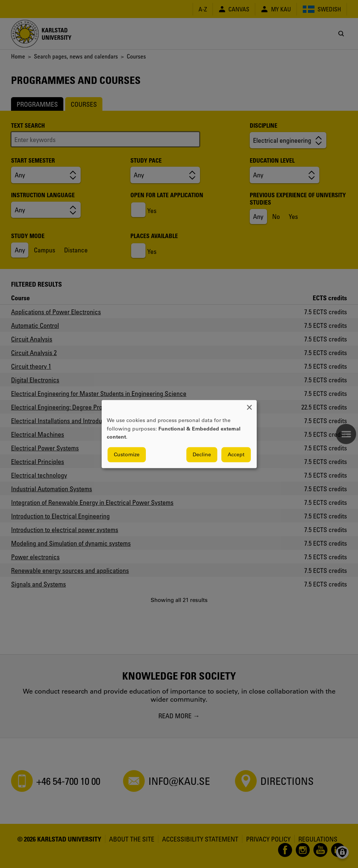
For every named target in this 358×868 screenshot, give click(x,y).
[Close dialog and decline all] (249, 405)
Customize (127, 454)
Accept (236, 454)
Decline (202, 454)
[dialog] (179, 434)
